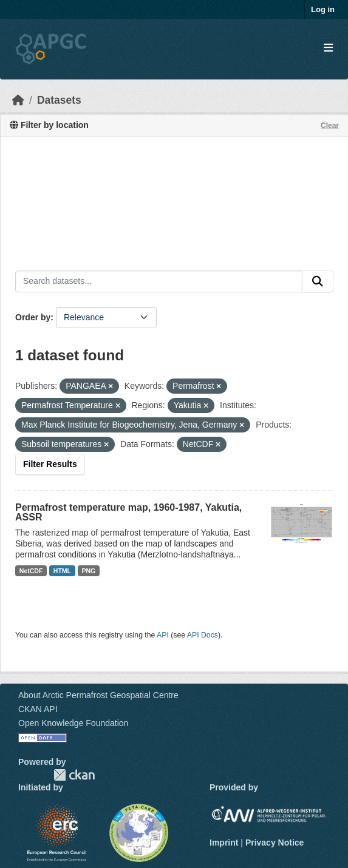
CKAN (74, 775)
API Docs (203, 635)
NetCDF (31, 571)
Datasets (59, 100)
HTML (62, 571)
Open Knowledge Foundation (73, 723)
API (163, 635)
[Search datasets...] (159, 281)
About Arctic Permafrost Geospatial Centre (98, 695)
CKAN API (38, 709)
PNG (89, 571)
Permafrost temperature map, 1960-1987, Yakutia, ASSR (128, 512)
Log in (323, 9)
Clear (330, 126)
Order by (33, 317)
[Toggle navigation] (328, 48)
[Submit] (318, 281)
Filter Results (50, 464)
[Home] (18, 100)
